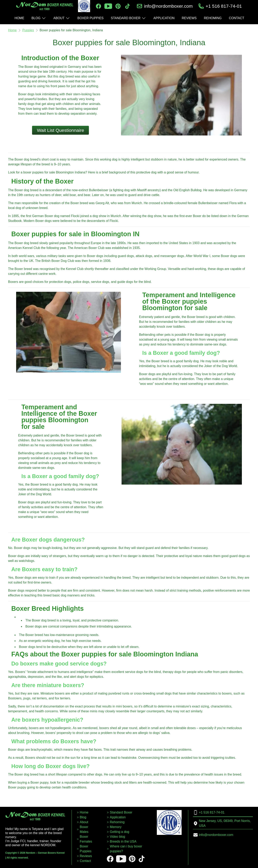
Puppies (28, 30)
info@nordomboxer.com (168, 6)
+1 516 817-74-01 (224, 6)
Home (12, 30)
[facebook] (98, 6)
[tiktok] (127, 6)
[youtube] (108, 6)
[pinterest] (118, 6)
